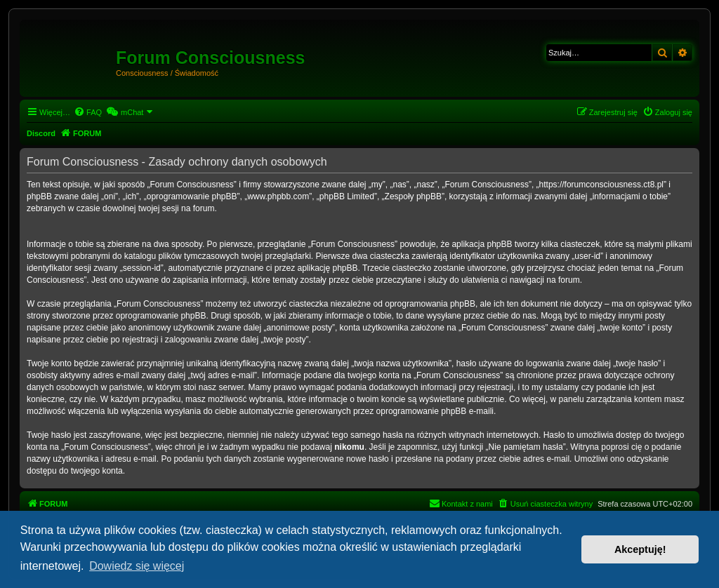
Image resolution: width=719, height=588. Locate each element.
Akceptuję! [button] (640, 549)
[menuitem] (88, 112)
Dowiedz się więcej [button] (137, 566)
